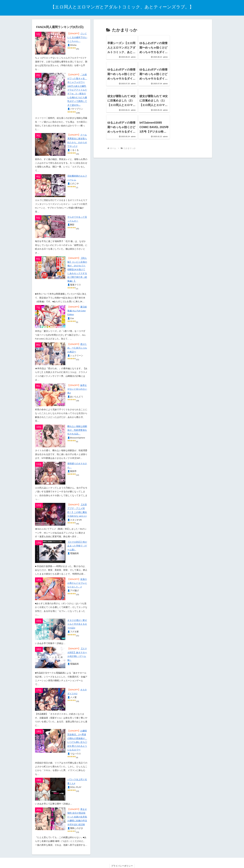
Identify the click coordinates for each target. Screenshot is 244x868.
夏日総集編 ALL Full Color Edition (77, 311)
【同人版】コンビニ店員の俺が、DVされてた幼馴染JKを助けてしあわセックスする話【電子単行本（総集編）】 (77, 270)
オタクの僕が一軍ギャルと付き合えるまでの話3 (77, 624)
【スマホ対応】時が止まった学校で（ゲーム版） (77, 546)
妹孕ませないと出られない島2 (77, 389)
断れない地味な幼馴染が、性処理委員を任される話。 (77, 430)
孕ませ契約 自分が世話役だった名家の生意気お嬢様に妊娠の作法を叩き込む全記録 (77, 817)
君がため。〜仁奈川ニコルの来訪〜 (77, 348)
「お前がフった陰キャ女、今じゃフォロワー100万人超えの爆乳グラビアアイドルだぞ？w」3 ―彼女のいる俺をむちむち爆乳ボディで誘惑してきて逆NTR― (77, 90)
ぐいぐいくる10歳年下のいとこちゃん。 (77, 37)
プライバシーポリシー (122, 866)
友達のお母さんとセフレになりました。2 (77, 583)
